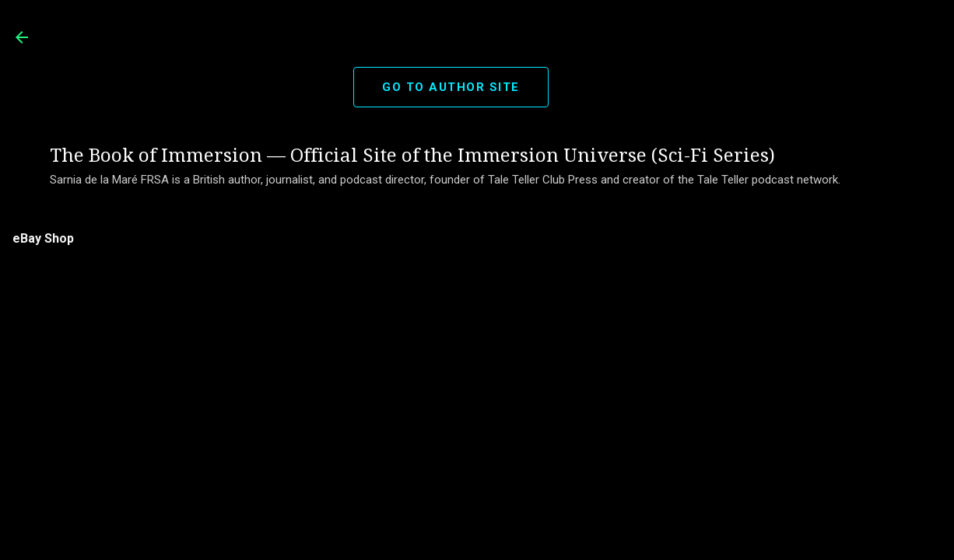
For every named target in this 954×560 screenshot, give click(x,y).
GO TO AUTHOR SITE (451, 87)
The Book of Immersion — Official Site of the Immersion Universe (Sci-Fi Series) (412, 156)
